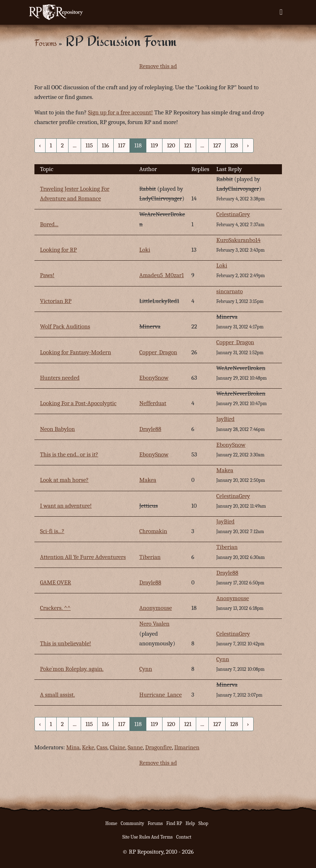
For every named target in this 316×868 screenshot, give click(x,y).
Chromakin (153, 531)
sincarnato (230, 291)
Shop (203, 823)
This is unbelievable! (66, 643)
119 (154, 145)
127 (217, 145)
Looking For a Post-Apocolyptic (78, 403)
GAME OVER (56, 582)
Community (132, 823)
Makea (148, 480)
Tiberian (150, 557)
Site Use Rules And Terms (148, 837)
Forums (46, 43)
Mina (73, 747)
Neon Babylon (58, 429)
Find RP (174, 823)
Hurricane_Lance (160, 695)
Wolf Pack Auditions (65, 326)
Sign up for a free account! (120, 112)
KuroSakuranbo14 (238, 240)
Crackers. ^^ (56, 608)
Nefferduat (153, 403)
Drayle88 (150, 429)
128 (234, 145)
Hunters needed (60, 378)
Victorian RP (56, 301)
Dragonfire (159, 747)
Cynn (146, 669)
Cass (102, 747)
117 (122, 145)
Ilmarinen (187, 747)
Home (111, 823)
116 (105, 145)
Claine (117, 747)
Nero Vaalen (154, 624)
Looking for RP (59, 250)
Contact (184, 837)
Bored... (49, 224)
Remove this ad (158, 66)
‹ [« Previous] (40, 145)
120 (171, 145)
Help (190, 823)
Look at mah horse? (64, 480)
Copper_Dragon (158, 352)
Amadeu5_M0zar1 (161, 275)
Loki (145, 250)
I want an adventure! (66, 506)
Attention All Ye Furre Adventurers (83, 557)
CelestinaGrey (233, 214)
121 (188, 145)
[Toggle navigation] (281, 12)
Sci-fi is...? (52, 531)
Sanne (135, 747)
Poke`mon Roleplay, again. (72, 669)
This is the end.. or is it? (69, 454)
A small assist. (58, 695)
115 (89, 145)
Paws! (47, 275)
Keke (88, 747)
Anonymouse (155, 608)
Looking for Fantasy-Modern (76, 352)
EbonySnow (154, 378)
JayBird (225, 419)
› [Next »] (248, 145)
